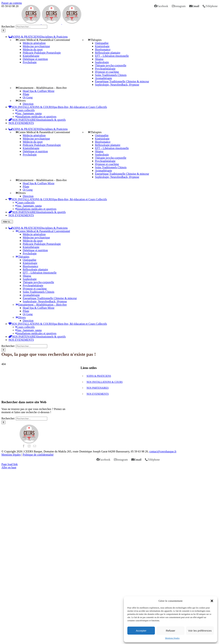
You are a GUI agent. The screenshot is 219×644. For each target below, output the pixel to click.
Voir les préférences (200, 631)
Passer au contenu (12, 3)
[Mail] (35, 446)
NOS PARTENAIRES (98, 388)
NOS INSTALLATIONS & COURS (105, 382)
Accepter (141, 631)
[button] (212, 601)
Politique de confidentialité (38, 455)
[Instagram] (29, 446)
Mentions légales (172, 638)
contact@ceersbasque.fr (163, 451)
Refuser (171, 631)
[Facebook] (24, 446)
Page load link (10, 464)
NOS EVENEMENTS (98, 394)
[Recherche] (3, 30)
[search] (32, 27)
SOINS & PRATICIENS (99, 376)
